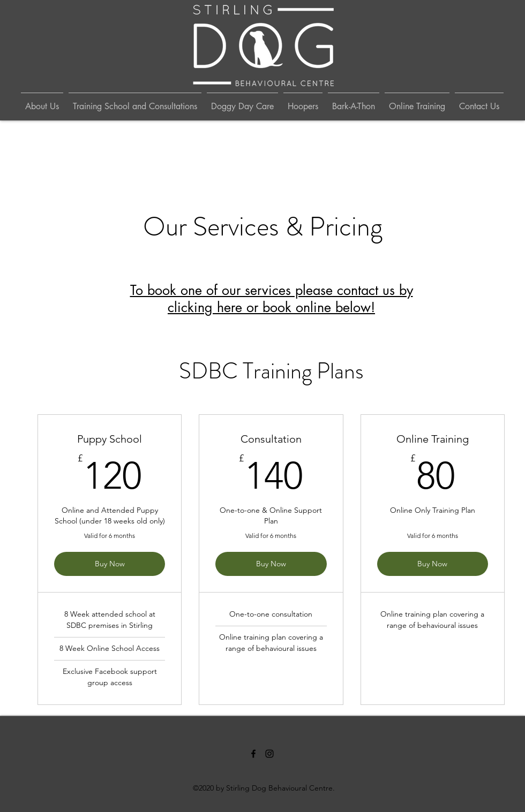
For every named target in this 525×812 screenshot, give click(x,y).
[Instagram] (269, 754)
